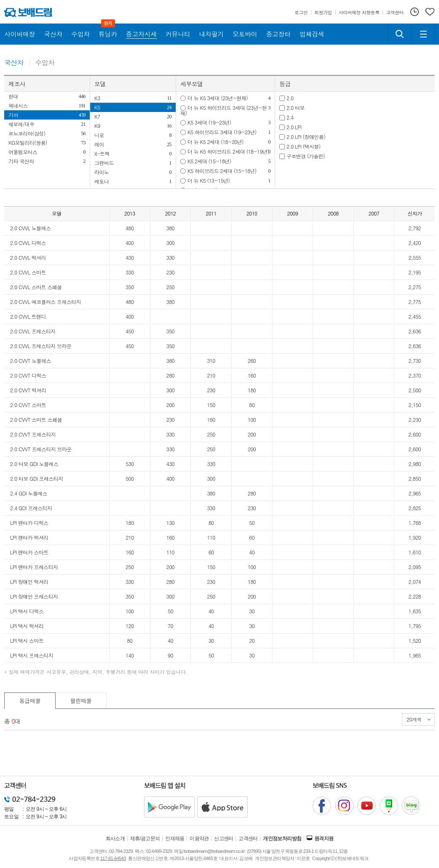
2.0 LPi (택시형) (304, 146)
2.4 (290, 117)
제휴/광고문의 (145, 839)
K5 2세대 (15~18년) (209, 161)
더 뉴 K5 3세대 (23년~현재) (218, 98)
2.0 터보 (296, 108)
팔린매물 (81, 701)
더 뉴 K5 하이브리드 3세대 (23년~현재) (224, 110)
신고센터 (224, 839)
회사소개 (115, 839)
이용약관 (199, 839)
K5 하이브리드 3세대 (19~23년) (222, 132)
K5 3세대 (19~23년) (209, 122)
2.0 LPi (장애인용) (306, 137)
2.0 (290, 98)
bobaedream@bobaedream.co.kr (214, 851)
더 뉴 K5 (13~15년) (209, 180)
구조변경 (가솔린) (306, 156)
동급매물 (30, 701)
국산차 (14, 63)
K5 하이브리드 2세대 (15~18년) (222, 171)
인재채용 (175, 839)
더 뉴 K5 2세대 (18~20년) (215, 142)
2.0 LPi (294, 127)
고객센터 (248, 839)
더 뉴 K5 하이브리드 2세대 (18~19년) (228, 151)
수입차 (45, 63)
